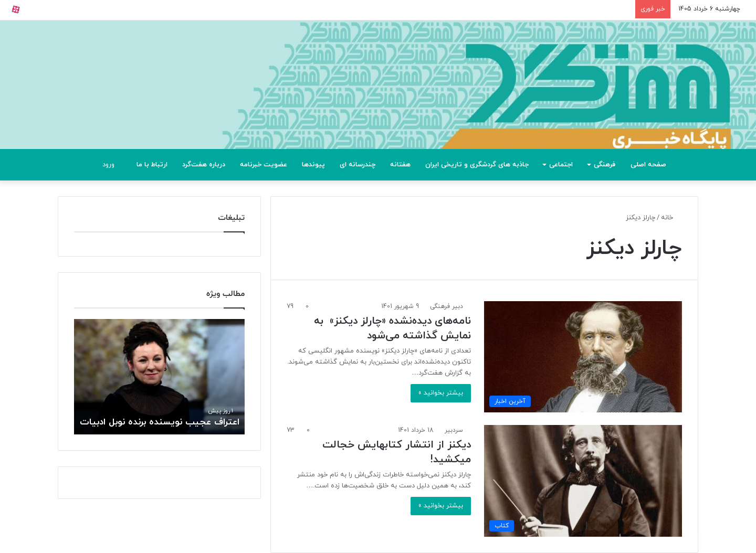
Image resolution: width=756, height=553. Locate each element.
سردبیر (454, 430)
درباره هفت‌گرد (204, 165)
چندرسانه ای (358, 165)
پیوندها (313, 165)
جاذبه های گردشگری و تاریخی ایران (477, 165)
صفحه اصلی (648, 165)
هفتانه (400, 165)
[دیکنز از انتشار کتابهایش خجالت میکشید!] (583, 481)
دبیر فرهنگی (447, 306)
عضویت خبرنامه (264, 165)
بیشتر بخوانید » (441, 393)
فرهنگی (605, 165)
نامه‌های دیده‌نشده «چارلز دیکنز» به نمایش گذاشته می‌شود (392, 328)
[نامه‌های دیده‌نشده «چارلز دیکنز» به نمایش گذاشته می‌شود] (583, 357)
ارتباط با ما (152, 165)
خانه (671, 218)
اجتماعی (561, 165)
